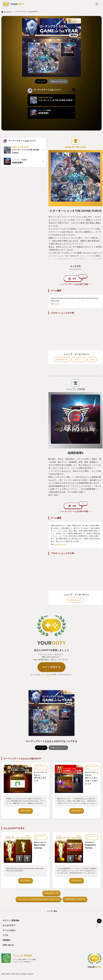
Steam (57, 304)
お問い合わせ (8, 945)
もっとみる (75, 266)
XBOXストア (79, 360)
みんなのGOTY (9, 925)
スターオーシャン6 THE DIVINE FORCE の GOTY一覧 (39, 899)
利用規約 (49, 675)
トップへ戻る (52, 911)
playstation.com (62, 360)
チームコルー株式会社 (23, 955)
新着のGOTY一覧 (51, 893)
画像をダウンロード (58, 81)
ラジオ (5, 935)
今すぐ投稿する (51, 667)
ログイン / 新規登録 (11, 920)
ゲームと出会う (9, 930)
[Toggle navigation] (97, 4)
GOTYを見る (26, 811)
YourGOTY (8, 12)
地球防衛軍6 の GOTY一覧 (75, 899)
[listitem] (74, 90)
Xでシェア (41, 81)
